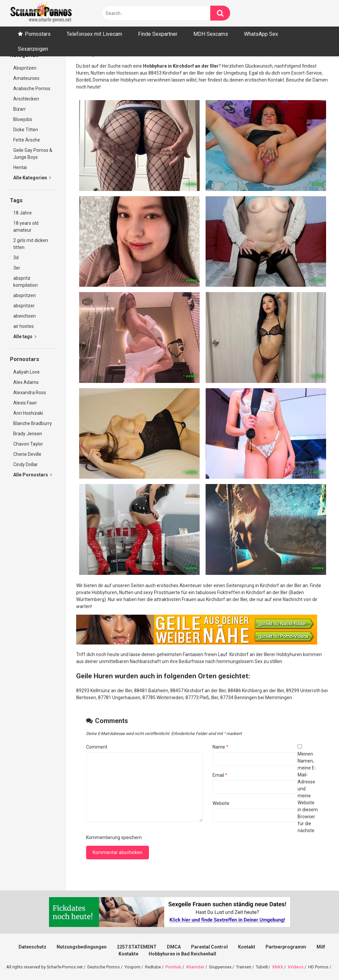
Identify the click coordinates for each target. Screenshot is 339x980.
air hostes (24, 326)
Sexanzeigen (33, 49)
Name (220, 747)
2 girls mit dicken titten (31, 244)
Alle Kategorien (32, 178)
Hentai (20, 167)
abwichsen (24, 316)
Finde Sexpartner (158, 34)
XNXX (278, 967)
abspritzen (24, 295)
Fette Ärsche (27, 140)
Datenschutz (32, 947)
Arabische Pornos (32, 89)
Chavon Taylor (28, 444)
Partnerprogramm (286, 947)
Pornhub (173, 967)
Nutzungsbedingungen (82, 947)
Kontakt (247, 947)
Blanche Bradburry (33, 423)
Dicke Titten (26, 130)
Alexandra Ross (30, 393)
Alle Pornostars (33, 475)
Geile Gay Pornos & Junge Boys (33, 154)
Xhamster (195, 967)
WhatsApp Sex (261, 34)
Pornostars (38, 34)
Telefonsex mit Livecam (94, 34)
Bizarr (20, 109)
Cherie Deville (27, 454)
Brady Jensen (28, 434)
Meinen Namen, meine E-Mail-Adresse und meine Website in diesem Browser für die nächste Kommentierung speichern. (202, 796)
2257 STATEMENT (137, 947)
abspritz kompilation (25, 282)
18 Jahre (23, 213)
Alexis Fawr (25, 403)
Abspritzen (25, 68)
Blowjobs (23, 119)
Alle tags (25, 337)
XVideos (296, 967)
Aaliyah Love (26, 372)
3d (16, 258)
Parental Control (209, 947)
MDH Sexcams (211, 34)
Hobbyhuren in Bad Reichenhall (182, 954)
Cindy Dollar (25, 464)
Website (221, 803)
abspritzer (24, 306)
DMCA (174, 947)
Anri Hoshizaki (28, 413)
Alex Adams (26, 382)
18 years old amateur (26, 227)
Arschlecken (26, 99)
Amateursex (26, 78)
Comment (97, 747)
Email (220, 775)
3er (17, 268)
